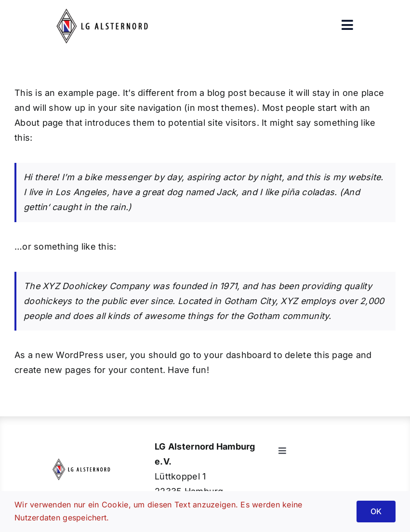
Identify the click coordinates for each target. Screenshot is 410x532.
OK (376, 511)
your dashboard (238, 355)
